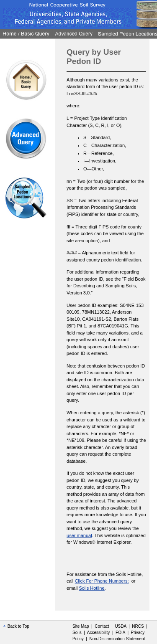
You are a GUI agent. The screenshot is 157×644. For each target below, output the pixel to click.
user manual (79, 535)
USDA (120, 626)
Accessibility (98, 633)
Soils (77, 633)
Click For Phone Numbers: (102, 581)
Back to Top (16, 626)
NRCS (138, 626)
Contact (102, 626)
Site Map (81, 626)
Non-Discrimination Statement (117, 639)
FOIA (120, 633)
